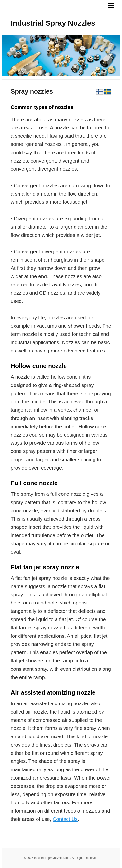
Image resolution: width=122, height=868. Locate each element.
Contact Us (65, 819)
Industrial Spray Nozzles (53, 23)
